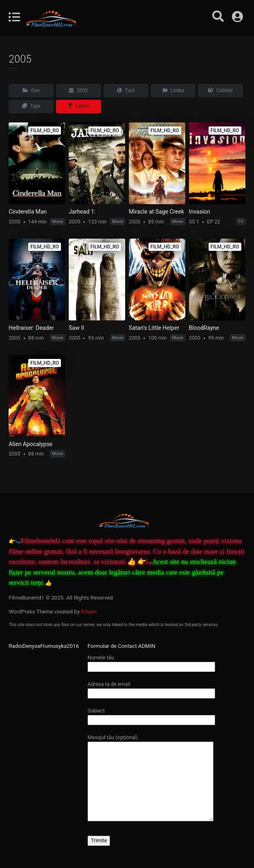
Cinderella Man (28, 212)
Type (31, 106)
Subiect (151, 715)
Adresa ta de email (151, 689)
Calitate (221, 90)
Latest (78, 106)
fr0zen (89, 612)
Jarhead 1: (82, 212)
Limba (173, 90)
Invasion (200, 212)
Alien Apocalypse (30, 444)
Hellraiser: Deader (31, 328)
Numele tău (151, 662)
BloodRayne (204, 328)
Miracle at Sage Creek (156, 212)
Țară (126, 90)
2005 (78, 90)
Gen (31, 90)
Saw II (76, 328)
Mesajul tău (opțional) (151, 778)
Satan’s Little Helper (154, 328)
